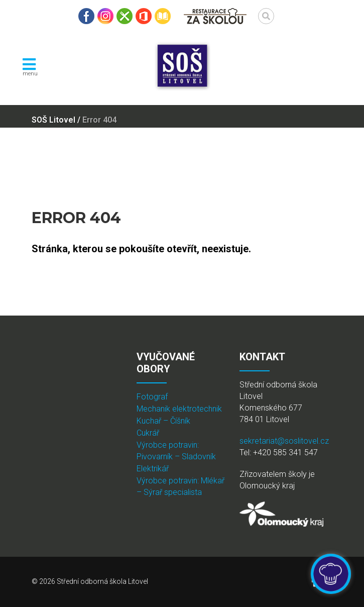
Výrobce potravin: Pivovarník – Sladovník (176, 451)
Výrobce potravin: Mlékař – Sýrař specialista (180, 486)
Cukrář (148, 433)
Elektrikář (153, 469)
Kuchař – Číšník (163, 421)
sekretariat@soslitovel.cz (284, 441)
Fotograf (152, 397)
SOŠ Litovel (53, 120)
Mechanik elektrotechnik (179, 409)
